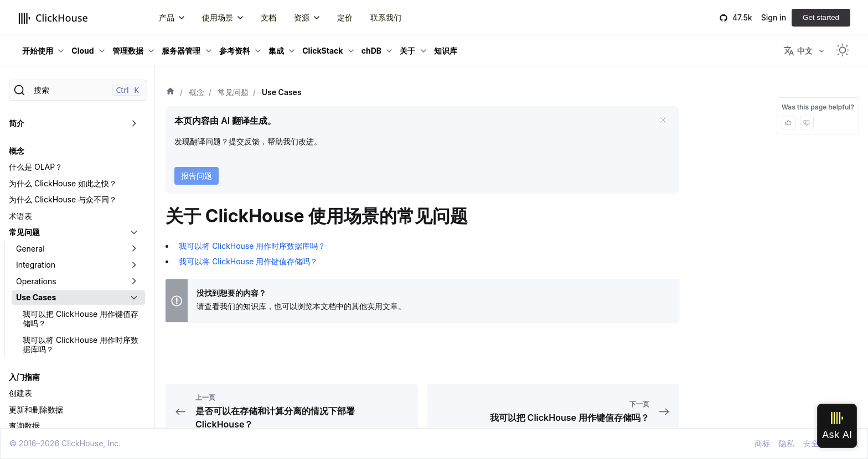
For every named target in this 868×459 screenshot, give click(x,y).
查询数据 (24, 426)
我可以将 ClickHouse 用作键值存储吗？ (248, 261)
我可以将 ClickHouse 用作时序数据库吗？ (81, 345)
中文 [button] (798, 51)
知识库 (255, 306)
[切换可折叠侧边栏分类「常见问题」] (134, 232)
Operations (36, 281)
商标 (762, 443)
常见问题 (24, 232)
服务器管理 (181, 51)
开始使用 (38, 51)
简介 (17, 123)
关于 (407, 51)
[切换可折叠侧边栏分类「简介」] (134, 123)
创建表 (20, 393)
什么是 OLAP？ (36, 167)
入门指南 (24, 377)
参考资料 (235, 51)
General (30, 249)
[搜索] (78, 90)
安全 (811, 443)
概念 (17, 151)
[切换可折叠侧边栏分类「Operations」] (134, 281)
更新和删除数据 (36, 410)
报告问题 (197, 176)
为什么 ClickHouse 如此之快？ (63, 183)
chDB (371, 51)
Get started (821, 17)
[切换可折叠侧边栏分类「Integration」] (134, 265)
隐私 (787, 443)
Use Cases (36, 297)
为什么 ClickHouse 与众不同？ (63, 199)
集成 (276, 51)
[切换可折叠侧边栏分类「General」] (134, 249)
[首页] (170, 92)
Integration (36, 265)
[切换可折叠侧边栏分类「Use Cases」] (134, 298)
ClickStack (322, 51)
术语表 (20, 216)
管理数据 (128, 51)
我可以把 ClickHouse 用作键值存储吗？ (81, 319)
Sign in (774, 17)
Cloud (82, 51)
